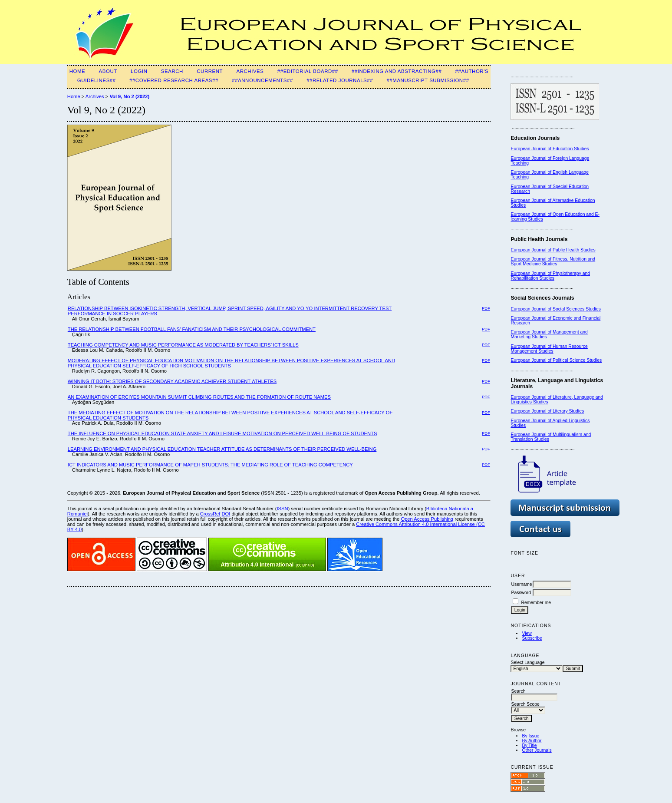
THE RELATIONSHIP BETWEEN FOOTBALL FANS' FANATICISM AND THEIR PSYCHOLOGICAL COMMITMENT (192, 329)
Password (521, 593)
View (527, 633)
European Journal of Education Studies (550, 149)
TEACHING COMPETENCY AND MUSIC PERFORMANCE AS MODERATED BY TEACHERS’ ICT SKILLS (183, 345)
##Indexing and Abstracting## (397, 71)
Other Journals (537, 750)
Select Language (527, 663)
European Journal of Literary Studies (547, 411)
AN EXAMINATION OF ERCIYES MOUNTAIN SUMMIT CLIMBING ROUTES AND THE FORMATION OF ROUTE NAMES (199, 397)
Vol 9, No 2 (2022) (129, 96)
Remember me (536, 603)
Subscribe (532, 638)
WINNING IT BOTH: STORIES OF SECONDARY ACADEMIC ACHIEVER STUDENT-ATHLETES (172, 381)
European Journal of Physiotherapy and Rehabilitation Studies (550, 276)
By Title (529, 745)
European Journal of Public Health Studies (553, 250)
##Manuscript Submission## (428, 80)
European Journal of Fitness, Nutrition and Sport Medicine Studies (553, 261)
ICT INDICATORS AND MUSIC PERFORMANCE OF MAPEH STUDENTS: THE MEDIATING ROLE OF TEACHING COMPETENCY (210, 465)
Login (139, 71)
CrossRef (210, 514)
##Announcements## (262, 80)
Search (172, 71)
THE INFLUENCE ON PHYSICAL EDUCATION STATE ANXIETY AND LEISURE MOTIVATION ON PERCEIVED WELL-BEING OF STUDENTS (222, 433)
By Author (532, 741)
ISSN (282, 509)
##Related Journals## (340, 80)
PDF (486, 308)
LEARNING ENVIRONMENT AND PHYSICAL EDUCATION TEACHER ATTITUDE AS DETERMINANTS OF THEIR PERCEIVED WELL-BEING (222, 449)
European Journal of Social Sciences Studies (555, 309)
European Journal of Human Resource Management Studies (549, 349)
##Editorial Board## (308, 71)
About (108, 71)
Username (521, 584)
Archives (250, 71)
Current (210, 71)
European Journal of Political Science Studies (556, 360)
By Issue (530, 736)
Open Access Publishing (427, 519)
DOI (226, 514)
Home (77, 71)
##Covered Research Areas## (174, 80)
